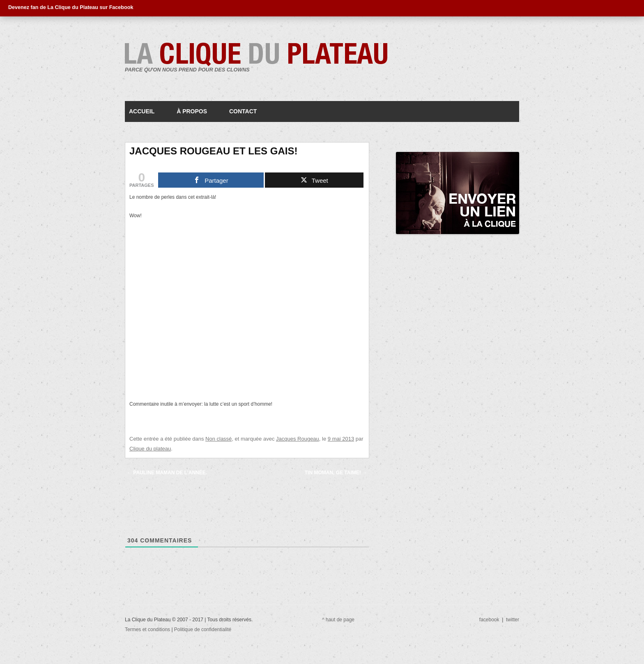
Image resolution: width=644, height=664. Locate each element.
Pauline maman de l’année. (167, 473)
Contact (243, 111)
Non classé (218, 439)
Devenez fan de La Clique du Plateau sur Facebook (71, 7)
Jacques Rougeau (298, 439)
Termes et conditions (148, 630)
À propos (192, 111)
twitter (513, 620)
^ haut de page (338, 620)
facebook (489, 620)
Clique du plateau (150, 449)
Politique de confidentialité (203, 630)
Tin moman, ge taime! (336, 473)
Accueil (142, 111)
